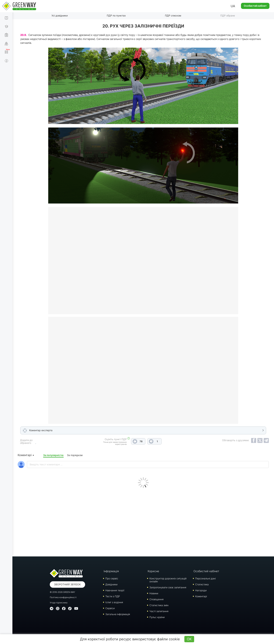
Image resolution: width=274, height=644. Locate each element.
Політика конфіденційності (63, 597)
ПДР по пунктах (116, 16)
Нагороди (201, 590)
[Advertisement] (143, 521)
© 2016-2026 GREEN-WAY (62, 592)
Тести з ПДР (113, 596)
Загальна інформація (118, 614)
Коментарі (201, 596)
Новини (154, 593)
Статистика (202, 584)
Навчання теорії (115, 590)
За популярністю (53, 455)
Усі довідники (60, 16)
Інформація (111, 571)
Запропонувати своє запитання (168, 587)
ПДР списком (173, 16)
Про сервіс (112, 578)
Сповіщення (156, 599)
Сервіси (110, 608)
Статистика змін (159, 605)
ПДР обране (228, 16)
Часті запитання (159, 611)
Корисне (153, 571)
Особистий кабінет (255, 6)
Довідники (111, 584)
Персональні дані (205, 578)
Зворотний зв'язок (67, 584)
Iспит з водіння (114, 602)
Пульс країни (157, 617)
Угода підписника (59, 603)
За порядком (75, 455)
